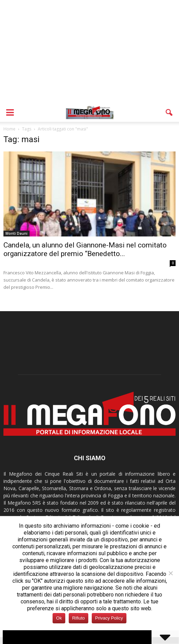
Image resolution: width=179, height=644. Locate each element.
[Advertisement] (89, 52)
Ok (59, 618)
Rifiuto (79, 618)
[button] (169, 113)
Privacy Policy (109, 618)
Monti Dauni (16, 233)
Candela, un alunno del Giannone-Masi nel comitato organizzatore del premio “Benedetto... (85, 249)
